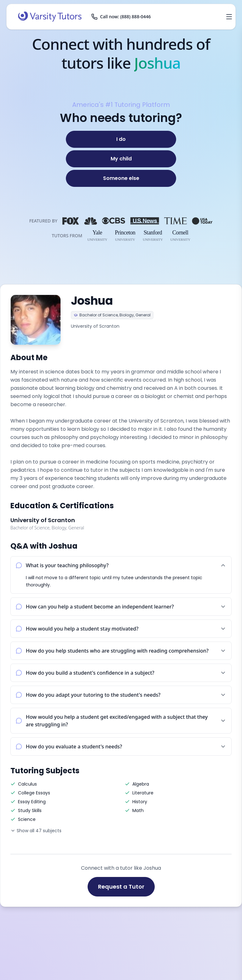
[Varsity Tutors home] (50, 17)
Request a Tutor (121, 887)
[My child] (121, 159)
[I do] (121, 139)
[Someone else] (121, 178)
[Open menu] (229, 17)
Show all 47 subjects (36, 831)
